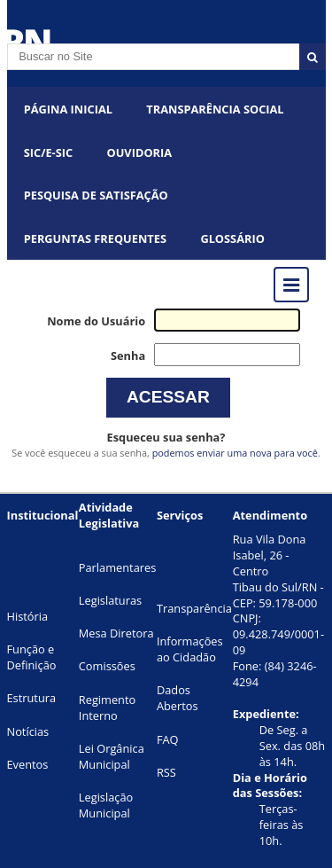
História (28, 616)
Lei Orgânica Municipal (112, 756)
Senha (128, 356)
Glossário (232, 239)
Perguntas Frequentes (95, 239)
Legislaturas (110, 600)
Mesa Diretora (116, 633)
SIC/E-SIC (48, 152)
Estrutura (32, 698)
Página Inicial (68, 109)
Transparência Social (215, 109)
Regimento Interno (107, 708)
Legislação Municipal (106, 805)
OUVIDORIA (140, 152)
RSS (166, 772)
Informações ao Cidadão (190, 649)
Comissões (107, 666)
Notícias (28, 731)
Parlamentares (117, 567)
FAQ (168, 739)
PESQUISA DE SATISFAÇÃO (96, 195)
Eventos (28, 764)
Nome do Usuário (96, 321)
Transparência (194, 608)
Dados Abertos (178, 698)
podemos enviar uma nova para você (235, 453)
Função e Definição (32, 657)
